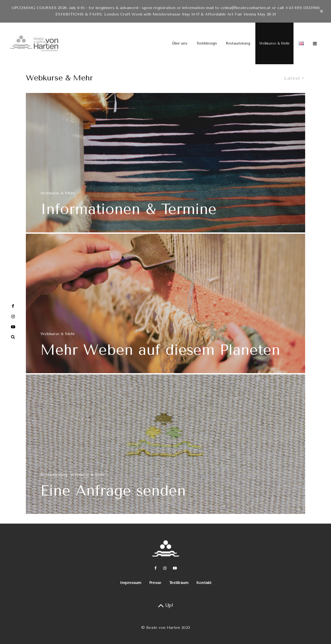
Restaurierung (238, 43)
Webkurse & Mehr (274, 43)
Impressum (131, 583)
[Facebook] (156, 568)
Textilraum (179, 583)
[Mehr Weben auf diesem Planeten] (165, 305)
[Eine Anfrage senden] (165, 446)
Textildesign (207, 43)
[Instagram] (165, 568)
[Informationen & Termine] (165, 163)
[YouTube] (175, 568)
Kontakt (204, 583)
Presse (155, 583)
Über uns (180, 43)
